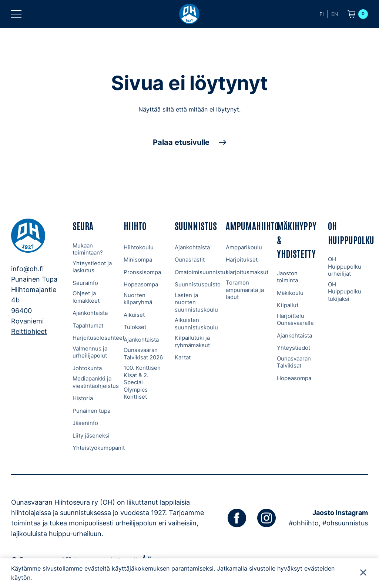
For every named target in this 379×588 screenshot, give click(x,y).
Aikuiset (134, 315)
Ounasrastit (190, 260)
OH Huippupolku (351, 232)
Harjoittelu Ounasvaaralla (295, 320)
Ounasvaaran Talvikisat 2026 (143, 354)
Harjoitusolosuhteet (98, 338)
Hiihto (135, 225)
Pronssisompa (142, 272)
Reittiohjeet (29, 331)
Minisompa (138, 260)
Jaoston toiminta (287, 277)
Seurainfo (85, 283)
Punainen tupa (91, 411)
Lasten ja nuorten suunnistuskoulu (196, 302)
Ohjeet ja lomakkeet (86, 297)
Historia (83, 398)
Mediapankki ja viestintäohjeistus (96, 382)
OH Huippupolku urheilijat (345, 266)
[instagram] (266, 518)
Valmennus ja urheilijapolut (90, 352)
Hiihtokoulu (139, 247)
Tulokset (135, 327)
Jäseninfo (85, 423)
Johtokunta (87, 368)
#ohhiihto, (305, 523)
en (335, 14)
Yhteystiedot (294, 348)
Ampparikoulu (244, 247)
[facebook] (237, 518)
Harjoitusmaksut (247, 272)
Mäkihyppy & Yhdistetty (297, 239)
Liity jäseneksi (91, 436)
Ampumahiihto (252, 225)
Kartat (183, 357)
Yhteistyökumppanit (99, 448)
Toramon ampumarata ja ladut (245, 290)
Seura (83, 225)
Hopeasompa (141, 284)
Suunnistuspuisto (198, 284)
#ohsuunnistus (345, 523)
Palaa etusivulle (181, 142)
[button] (16, 14)
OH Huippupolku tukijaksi (345, 292)
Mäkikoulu (290, 293)
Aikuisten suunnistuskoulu (196, 324)
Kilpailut (288, 305)
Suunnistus (196, 225)
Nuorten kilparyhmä (138, 299)
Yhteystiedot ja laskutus (92, 267)
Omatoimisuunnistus (202, 272)
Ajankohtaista (90, 313)
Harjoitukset (242, 260)
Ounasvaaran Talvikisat (294, 362)
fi (322, 14)
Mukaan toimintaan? (88, 249)
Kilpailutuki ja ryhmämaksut (192, 341)
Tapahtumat (88, 325)
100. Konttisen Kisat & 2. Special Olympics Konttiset (142, 382)
